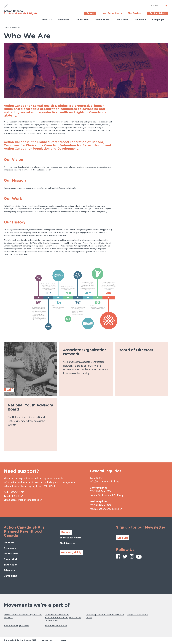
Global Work (102, 20)
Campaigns (158, 20)
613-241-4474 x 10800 (101, 491)
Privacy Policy (48, 639)
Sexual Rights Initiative (59, 624)
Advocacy (140, 20)
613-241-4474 (97, 478)
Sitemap (64, 639)
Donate (90, 13)
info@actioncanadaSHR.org (105, 481)
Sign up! (123, 538)
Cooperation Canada (139, 610)
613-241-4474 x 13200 (101, 505)
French (155, 6)
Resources (64, 20)
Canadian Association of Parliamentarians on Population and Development (64, 614)
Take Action (122, 20)
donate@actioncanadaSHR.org (106, 495)
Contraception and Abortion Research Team (103, 612)
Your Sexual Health (112, 13)
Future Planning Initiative (19, 624)
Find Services (135, 13)
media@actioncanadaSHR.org (106, 509)
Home (6, 27)
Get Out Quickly (158, 13)
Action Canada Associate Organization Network (19, 612)
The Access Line (12, 478)
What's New (82, 20)
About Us (47, 20)
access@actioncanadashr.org (26, 500)
